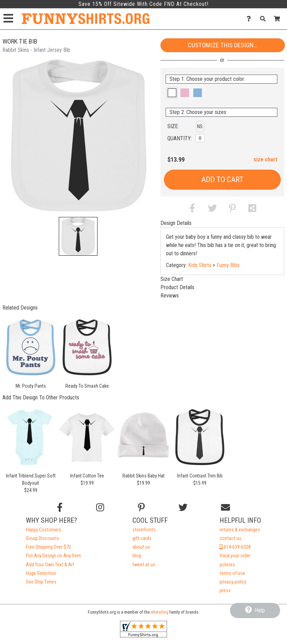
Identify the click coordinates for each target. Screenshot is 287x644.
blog (137, 556)
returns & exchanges (240, 530)
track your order (235, 556)
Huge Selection (41, 573)
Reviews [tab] (170, 296)
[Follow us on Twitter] (183, 508)
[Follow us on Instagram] (100, 508)
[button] (78, 236)
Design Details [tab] (176, 223)
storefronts (144, 530)
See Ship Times (41, 582)
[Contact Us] (251, 19)
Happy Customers (44, 530)
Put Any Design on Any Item (53, 556)
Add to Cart (222, 179)
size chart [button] (265, 159)
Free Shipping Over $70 (48, 547)
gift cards (142, 538)
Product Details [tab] (177, 287)
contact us (230, 538)
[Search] (265, 19)
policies (227, 565)
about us (141, 547)
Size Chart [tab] (172, 279)
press (225, 591)
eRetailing (160, 612)
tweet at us (144, 565)
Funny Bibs (228, 265)
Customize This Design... (223, 45)
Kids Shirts (200, 265)
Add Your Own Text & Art (50, 565)
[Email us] (225, 508)
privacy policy (233, 582)
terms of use (232, 573)
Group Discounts (43, 538)
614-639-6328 (235, 547)
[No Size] (200, 138)
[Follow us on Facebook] (60, 508)
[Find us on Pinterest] (141, 508)
